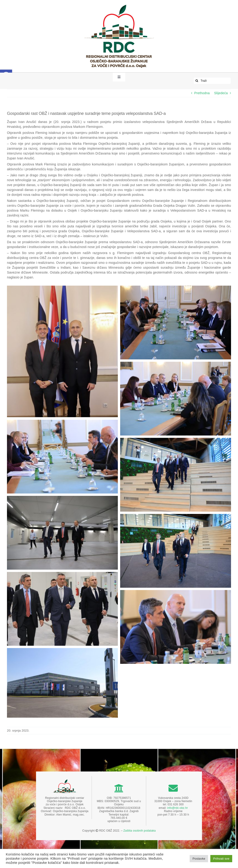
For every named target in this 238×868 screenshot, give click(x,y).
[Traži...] (197, 81)
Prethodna (202, 93)
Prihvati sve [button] (221, 859)
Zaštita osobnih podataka (140, 831)
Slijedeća (221, 93)
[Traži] (212, 81)
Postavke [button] (199, 859)
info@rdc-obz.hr (178, 808)
